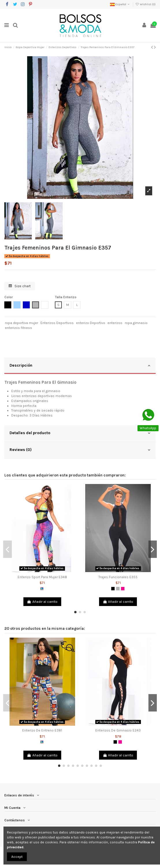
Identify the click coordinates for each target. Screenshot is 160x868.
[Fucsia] (123, 589)
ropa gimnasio (136, 323)
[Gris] (118, 589)
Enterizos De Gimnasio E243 (118, 730)
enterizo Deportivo (91, 323)
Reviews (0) (80, 450)
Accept (17, 857)
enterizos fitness (18, 328)
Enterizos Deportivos (57, 323)
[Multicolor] (42, 589)
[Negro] (113, 589)
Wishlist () (146, 4)
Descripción (80, 365)
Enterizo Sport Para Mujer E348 (42, 577)
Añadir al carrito (42, 602)
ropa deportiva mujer (22, 323)
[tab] (80, 366)
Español (120, 4)
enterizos (115, 323)
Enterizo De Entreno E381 (42, 730)
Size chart (20, 286)
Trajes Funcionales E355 (118, 577)
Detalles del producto (80, 433)
